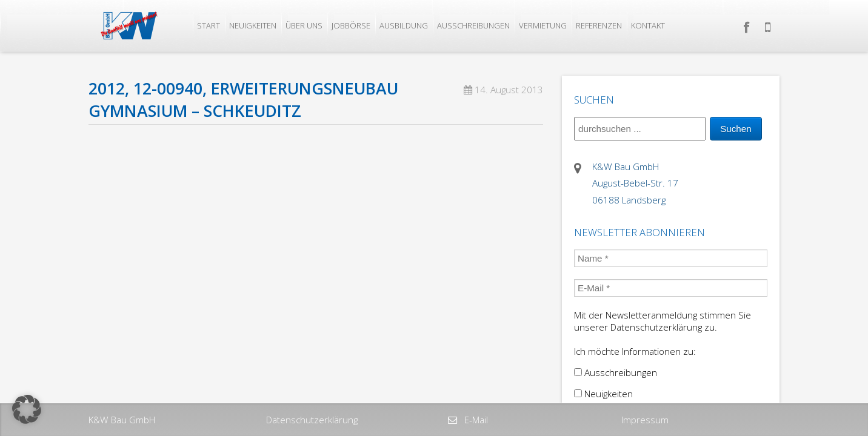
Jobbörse (351, 25)
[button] (27, 409)
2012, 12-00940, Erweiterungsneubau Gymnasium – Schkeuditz (243, 100)
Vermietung (543, 25)
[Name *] (671, 258)
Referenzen (599, 25)
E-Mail (475, 420)
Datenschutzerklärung (312, 420)
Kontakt (648, 25)
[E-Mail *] (671, 288)
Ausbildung (404, 25)
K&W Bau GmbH (122, 420)
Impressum (645, 420)
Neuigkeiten (253, 25)
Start (209, 25)
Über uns (304, 25)
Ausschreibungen (473, 25)
